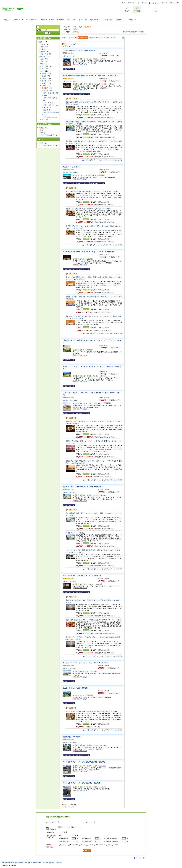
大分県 (44, 83)
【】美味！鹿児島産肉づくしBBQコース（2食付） (89, 209)
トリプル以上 (100, 845)
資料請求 (59, 863)
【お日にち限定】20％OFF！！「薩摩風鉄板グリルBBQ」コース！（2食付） (94, 620)
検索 (87, 851)
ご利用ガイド (131, 3)
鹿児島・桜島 (48, 90)
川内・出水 (47, 103)
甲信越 (43, 56)
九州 (81, 27)
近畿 (42, 64)
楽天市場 (164, 3)
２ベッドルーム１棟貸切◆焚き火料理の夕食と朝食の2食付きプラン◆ (91, 711)
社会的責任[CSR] (35, 863)
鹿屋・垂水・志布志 (50, 98)
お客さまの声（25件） (70, 581)
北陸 (42, 59)
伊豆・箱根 (44, 54)
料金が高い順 (93, 38)
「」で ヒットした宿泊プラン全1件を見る (104, 730)
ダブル (83, 845)
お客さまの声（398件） (71, 400)
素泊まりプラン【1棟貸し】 (76, 533)
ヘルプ (123, 3)
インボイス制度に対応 (48, 146)
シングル (64, 845)
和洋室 (116, 845)
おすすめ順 (73, 38)
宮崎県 (44, 86)
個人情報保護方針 (21, 863)
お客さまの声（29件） (70, 742)
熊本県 (44, 81)
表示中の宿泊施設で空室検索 (134, 32)
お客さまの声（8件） (70, 56)
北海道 (43, 44)
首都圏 (43, 52)
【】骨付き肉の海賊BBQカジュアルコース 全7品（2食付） (92, 191)
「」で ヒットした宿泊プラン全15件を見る (103, 160)
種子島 (46, 110)
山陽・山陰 (44, 66)
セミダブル (74, 845)
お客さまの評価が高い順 (107, 38)
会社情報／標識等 (8, 863)
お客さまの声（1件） (70, 492)
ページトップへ (141, 858)
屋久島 (46, 107)
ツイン (90, 845)
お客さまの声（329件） (71, 172)
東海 (42, 61)
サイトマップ (142, 3)
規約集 (52, 863)
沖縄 (42, 120)
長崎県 (44, 78)
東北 (42, 47)
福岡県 (44, 73)
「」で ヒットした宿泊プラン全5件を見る (104, 334)
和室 (109, 845)
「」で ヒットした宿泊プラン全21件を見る (103, 245)
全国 (75, 27)
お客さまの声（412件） (71, 81)
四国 (42, 69)
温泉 (42, 133)
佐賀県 (44, 76)
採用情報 (45, 863)
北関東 (43, 49)
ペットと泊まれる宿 (47, 135)
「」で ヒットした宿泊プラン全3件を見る (104, 480)
